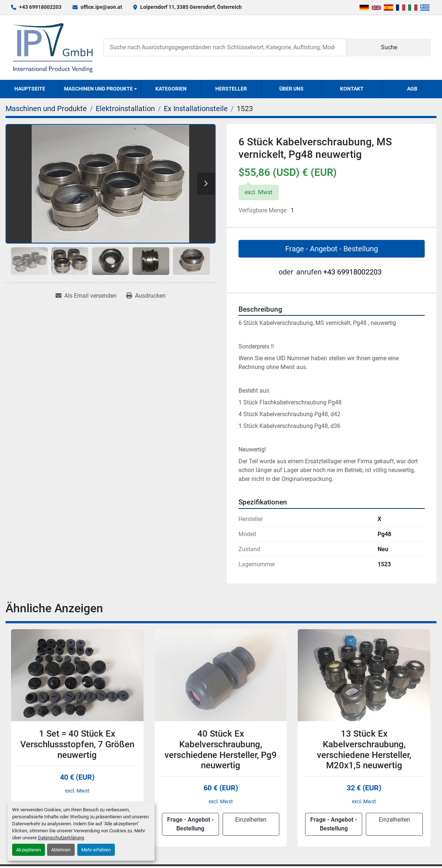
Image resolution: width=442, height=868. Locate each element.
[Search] (225, 47)
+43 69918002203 (40, 7)
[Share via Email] (86, 296)
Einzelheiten (251, 820)
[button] (101, 89)
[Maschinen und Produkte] (46, 109)
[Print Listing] (146, 296)
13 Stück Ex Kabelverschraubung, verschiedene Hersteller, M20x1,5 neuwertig (364, 750)
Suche (389, 47)
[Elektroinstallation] (125, 109)
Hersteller (231, 89)
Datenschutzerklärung (61, 838)
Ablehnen (61, 850)
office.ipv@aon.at (101, 7)
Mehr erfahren (96, 850)
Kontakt (352, 89)
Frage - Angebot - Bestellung (332, 249)
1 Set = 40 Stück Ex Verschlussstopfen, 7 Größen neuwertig (77, 744)
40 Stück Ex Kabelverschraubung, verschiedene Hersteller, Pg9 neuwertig (221, 750)
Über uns (291, 89)
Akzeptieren (29, 850)
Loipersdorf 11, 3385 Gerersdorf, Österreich (191, 7)
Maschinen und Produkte (98, 89)
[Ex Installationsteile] (196, 109)
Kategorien (171, 89)
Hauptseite (30, 89)
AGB (412, 89)
